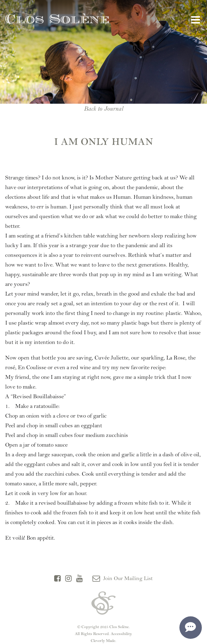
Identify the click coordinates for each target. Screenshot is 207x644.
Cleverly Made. (103, 641)
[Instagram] (68, 579)
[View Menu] (196, 20)
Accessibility (121, 634)
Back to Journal (103, 109)
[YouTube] (80, 579)
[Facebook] (57, 579)
